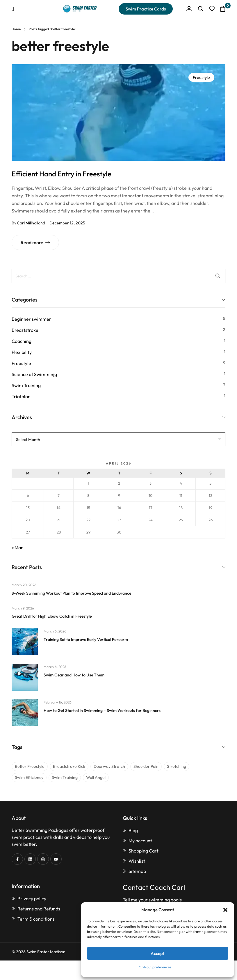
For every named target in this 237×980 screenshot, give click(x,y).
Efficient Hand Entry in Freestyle (62, 174)
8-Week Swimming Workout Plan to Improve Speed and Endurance (71, 593)
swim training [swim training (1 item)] (65, 777)
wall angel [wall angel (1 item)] (96, 777)
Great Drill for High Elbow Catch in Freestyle (52, 616)
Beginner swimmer (31, 319)
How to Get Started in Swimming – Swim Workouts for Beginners (102, 710)
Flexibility (22, 352)
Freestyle (201, 77)
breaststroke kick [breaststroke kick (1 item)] (69, 766)
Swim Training (26, 385)
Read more (32, 242)
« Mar (17, 547)
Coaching (22, 341)
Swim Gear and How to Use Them (74, 675)
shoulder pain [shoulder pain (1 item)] (146, 766)
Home (16, 29)
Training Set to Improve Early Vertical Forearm (86, 639)
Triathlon (21, 396)
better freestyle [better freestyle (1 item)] (30, 766)
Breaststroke (25, 330)
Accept (158, 953)
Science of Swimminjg (34, 374)
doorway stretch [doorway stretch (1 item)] (109, 766)
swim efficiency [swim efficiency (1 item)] (29, 777)
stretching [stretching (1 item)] (177, 766)
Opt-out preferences (155, 967)
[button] (225, 910)
